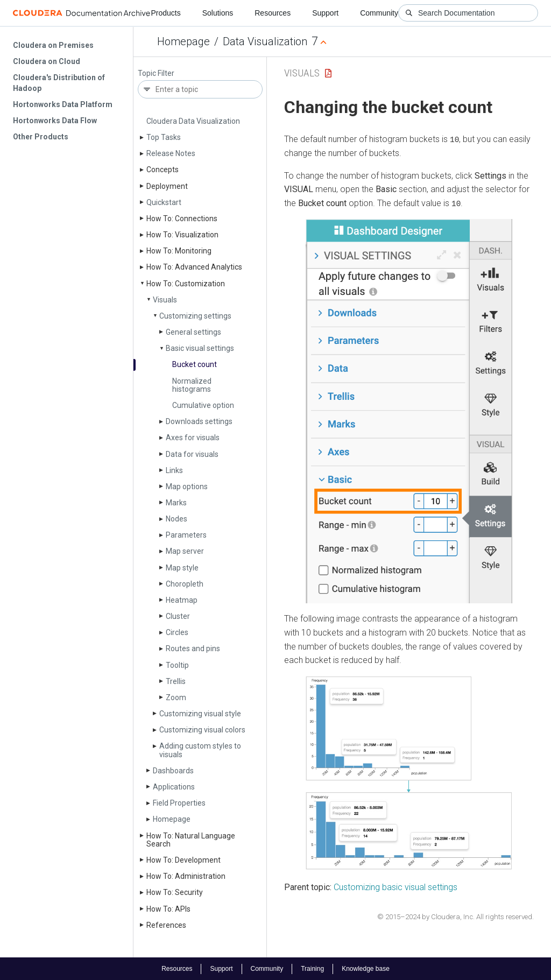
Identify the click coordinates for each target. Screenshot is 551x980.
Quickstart (164, 202)
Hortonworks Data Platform (63, 104)
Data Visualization (265, 41)
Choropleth (185, 584)
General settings (193, 332)
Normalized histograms (192, 385)
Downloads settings (199, 421)
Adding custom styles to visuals (200, 750)
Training (312, 968)
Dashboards (173, 771)
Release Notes (171, 153)
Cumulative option (203, 405)
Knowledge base (366, 968)
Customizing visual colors (202, 730)
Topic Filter (156, 73)
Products (165, 13)
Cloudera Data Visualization (193, 121)
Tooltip (177, 665)
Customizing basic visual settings (395, 887)
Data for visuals (192, 454)
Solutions (218, 13)
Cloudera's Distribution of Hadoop (59, 83)
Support (325, 13)
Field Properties (179, 803)
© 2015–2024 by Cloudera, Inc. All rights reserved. (455, 916)
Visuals (165, 300)
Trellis (176, 681)
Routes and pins (193, 648)
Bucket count (195, 364)
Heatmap (182, 600)
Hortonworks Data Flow (55, 121)
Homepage (183, 41)
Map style (182, 568)
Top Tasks (164, 137)
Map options (187, 487)
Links (174, 470)
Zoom (176, 697)
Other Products (41, 137)
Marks (176, 503)
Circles (177, 632)
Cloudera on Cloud (47, 61)
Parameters (186, 535)
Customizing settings (195, 316)
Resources (273, 13)
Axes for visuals (193, 438)
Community (379, 13)
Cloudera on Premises (53, 45)
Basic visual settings (200, 348)
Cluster (178, 616)
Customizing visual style (200, 714)
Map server (185, 551)
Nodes (176, 519)
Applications (174, 787)
